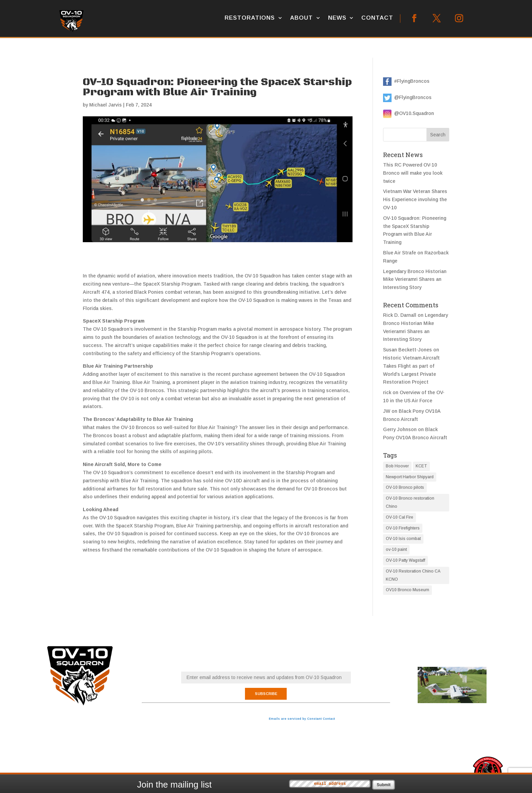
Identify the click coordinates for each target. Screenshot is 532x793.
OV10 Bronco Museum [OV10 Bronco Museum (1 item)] (407, 590)
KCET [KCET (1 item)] (421, 466)
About (301, 18)
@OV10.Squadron (413, 113)
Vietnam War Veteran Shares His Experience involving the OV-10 (415, 199)
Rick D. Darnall (400, 315)
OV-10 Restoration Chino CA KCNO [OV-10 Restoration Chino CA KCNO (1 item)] (413, 575)
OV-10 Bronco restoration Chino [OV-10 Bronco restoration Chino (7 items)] (410, 502)
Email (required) (266, 667)
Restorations (250, 18)
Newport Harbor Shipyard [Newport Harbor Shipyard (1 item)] (410, 477)
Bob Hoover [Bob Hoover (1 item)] (397, 466)
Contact (377, 18)
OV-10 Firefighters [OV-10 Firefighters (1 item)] (403, 528)
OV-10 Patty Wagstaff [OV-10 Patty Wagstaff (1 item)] (405, 560)
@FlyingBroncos (412, 97)
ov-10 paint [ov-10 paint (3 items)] (396, 549)
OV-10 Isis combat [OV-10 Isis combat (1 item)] (403, 539)
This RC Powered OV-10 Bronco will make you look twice (413, 173)
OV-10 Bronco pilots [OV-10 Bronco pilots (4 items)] (405, 487)
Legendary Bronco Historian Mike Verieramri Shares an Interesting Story (415, 279)
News (337, 18)
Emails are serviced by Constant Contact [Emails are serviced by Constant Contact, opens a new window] (302, 719)
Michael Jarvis (106, 105)
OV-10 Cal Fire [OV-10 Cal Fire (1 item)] (400, 517)
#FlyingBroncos (411, 81)
